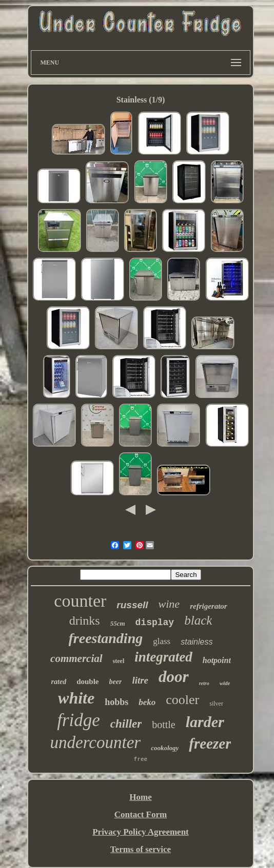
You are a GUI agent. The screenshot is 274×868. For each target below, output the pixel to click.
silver (216, 704)
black (198, 620)
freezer (210, 743)
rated (59, 682)
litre (140, 680)
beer (116, 682)
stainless (197, 642)
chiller (126, 724)
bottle (164, 725)
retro (204, 683)
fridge (79, 720)
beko (147, 702)
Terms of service (141, 849)
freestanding (106, 638)
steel (119, 661)
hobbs (116, 702)
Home (140, 797)
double (87, 681)
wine (169, 604)
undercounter (96, 742)
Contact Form (141, 814)
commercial (76, 658)
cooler (182, 700)
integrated (163, 657)
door (174, 677)
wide (225, 683)
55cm (118, 623)
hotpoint (217, 660)
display (155, 623)
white (76, 698)
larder (205, 722)
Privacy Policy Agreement (141, 832)
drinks (85, 621)
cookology (165, 748)
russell (132, 605)
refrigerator (209, 606)
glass (162, 641)
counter (80, 601)
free (141, 759)
